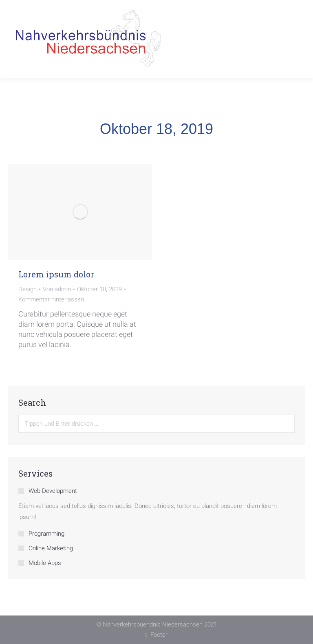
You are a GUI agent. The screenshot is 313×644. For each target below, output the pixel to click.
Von (57, 289)
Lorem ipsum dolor (56, 274)
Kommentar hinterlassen (51, 299)
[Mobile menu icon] (295, 39)
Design (28, 289)
